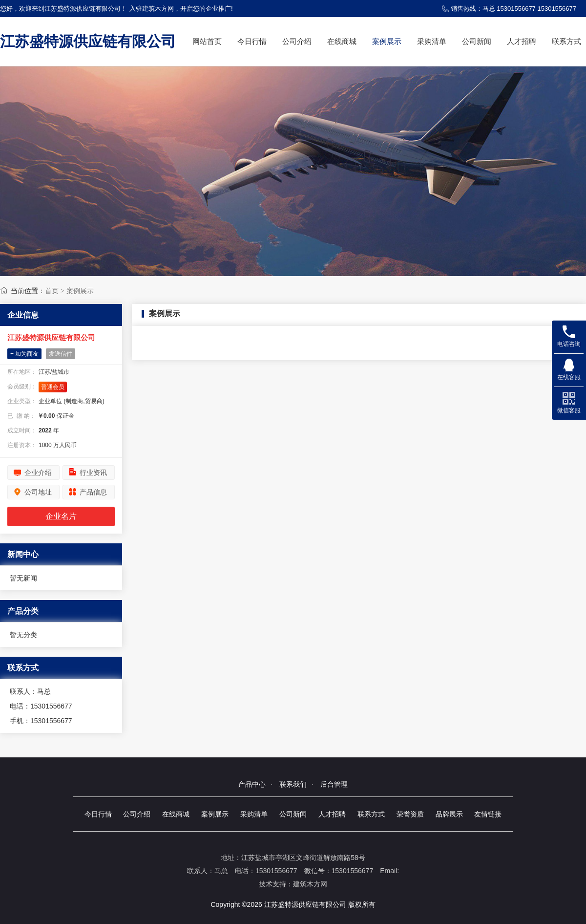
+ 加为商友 (24, 354)
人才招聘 (522, 41)
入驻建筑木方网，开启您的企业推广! (181, 9)
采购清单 (432, 41)
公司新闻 (477, 41)
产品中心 (252, 784)
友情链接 (488, 814)
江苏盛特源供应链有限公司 (88, 41)
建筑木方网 (310, 884)
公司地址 (38, 492)
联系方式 (566, 41)
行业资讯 (93, 473)
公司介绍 (297, 41)
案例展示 (387, 41)
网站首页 (207, 41)
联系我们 (293, 784)
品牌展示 (449, 814)
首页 (52, 291)
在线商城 (342, 41)
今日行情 (252, 41)
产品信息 (93, 492)
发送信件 (61, 354)
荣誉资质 (410, 814)
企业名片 (61, 516)
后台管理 (334, 784)
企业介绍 (38, 473)
